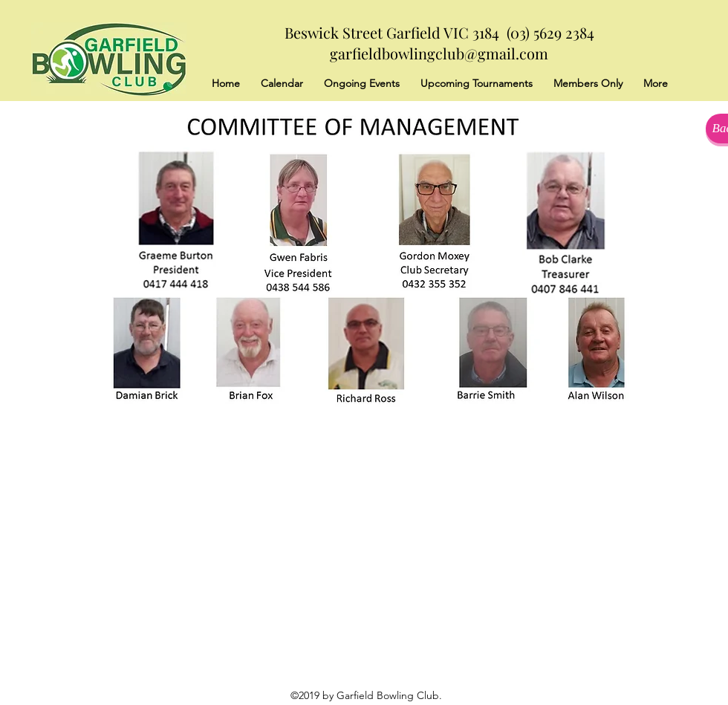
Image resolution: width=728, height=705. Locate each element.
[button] (380, 269)
